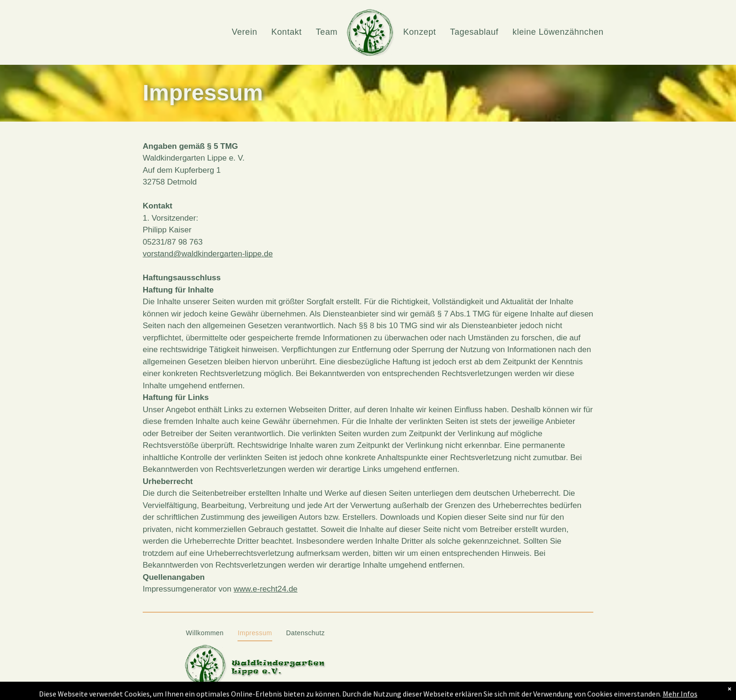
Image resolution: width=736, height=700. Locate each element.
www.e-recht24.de (266, 589)
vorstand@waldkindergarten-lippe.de (208, 254)
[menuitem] (245, 32)
